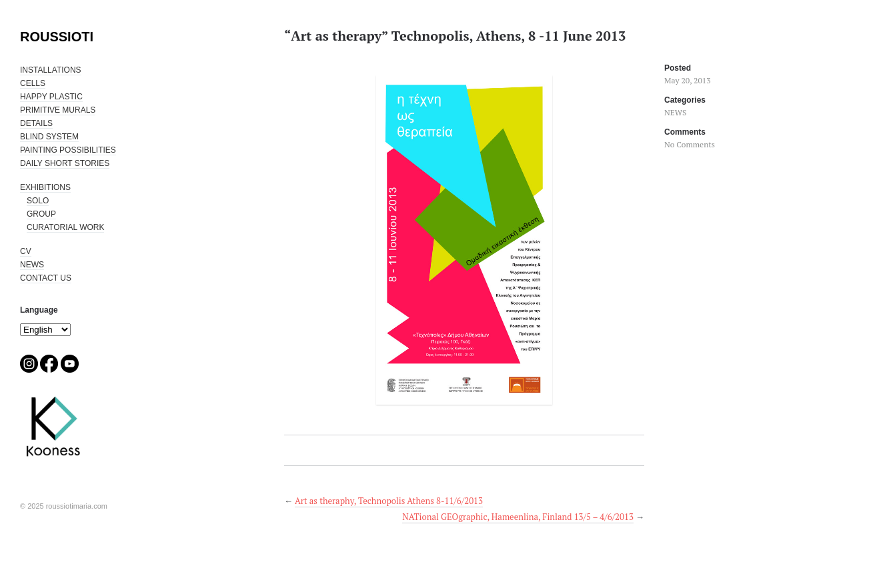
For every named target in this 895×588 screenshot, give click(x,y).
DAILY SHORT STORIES (65, 163)
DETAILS (36, 123)
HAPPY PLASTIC (51, 97)
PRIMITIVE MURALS (58, 110)
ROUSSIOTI (57, 37)
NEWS (32, 265)
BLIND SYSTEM (49, 137)
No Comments (690, 144)
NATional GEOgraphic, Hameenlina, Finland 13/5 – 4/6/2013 (518, 517)
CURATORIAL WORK (65, 227)
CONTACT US (46, 278)
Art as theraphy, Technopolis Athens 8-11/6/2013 (389, 501)
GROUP (41, 214)
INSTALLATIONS (51, 70)
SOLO (38, 201)
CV (26, 251)
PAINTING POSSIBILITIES (68, 150)
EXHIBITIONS (45, 187)
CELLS (33, 83)
